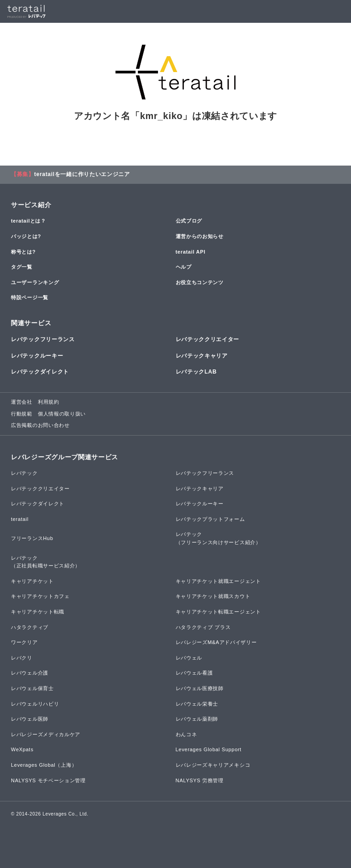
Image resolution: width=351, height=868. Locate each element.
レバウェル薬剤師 (197, 719)
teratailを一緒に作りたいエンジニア (82, 174)
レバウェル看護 (194, 673)
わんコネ (186, 734)
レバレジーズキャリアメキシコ (213, 765)
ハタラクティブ (30, 627)
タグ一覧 (22, 267)
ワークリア (24, 642)
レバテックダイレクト (40, 372)
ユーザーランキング (35, 282)
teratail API (191, 252)
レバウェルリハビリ (35, 704)
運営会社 (22, 402)
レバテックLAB (196, 372)
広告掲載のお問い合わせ (40, 425)
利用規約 (49, 402)
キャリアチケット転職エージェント (218, 612)
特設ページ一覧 (30, 297)
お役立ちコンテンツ (200, 282)
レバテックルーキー (37, 356)
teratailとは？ (29, 221)
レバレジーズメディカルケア (46, 734)
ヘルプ (184, 267)
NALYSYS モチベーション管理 (48, 780)
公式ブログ (189, 221)
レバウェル (189, 658)
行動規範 (22, 414)
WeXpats (22, 749)
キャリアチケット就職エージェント (218, 581)
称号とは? (23, 252)
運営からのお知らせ (200, 236)
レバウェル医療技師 (200, 688)
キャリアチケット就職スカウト (213, 596)
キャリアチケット (32, 581)
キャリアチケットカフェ (40, 596)
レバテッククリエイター (208, 339)
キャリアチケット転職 (38, 612)
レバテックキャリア (202, 356)
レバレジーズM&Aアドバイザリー (216, 642)
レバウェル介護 (30, 673)
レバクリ (22, 658)
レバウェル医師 (30, 719)
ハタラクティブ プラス (203, 627)
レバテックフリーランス (43, 339)
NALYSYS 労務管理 (200, 780)
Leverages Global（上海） (44, 765)
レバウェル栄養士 (197, 704)
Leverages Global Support (209, 749)
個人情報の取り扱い (62, 414)
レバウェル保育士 (32, 688)
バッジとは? (26, 236)
